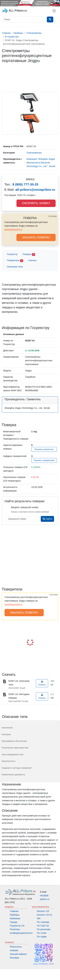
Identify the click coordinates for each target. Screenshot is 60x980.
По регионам (44, 929)
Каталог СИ (43, 911)
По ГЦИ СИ (43, 926)
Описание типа (15, 267)
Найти (47, 519)
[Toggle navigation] (54, 11)
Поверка (29, 254)
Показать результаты (44, 449)
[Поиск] (22, 19)
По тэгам (42, 933)
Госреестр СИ (17, 926)
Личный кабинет (18, 954)
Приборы (15, 915)
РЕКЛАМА (53, 216)
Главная (14, 911)
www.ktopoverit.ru (13, 229)
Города (14, 922)
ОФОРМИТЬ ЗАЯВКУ (36, 203)
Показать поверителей (44, 460)
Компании (15, 918)
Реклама (14, 958)
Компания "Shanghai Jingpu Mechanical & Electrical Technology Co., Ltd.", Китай (41, 163)
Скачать (32, 260)
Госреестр (12, 254)
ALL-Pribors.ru (14, 11)
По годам (42, 937)
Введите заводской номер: (25, 507)
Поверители (15, 261)
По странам (43, 922)
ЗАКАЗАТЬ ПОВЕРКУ (36, 237)
